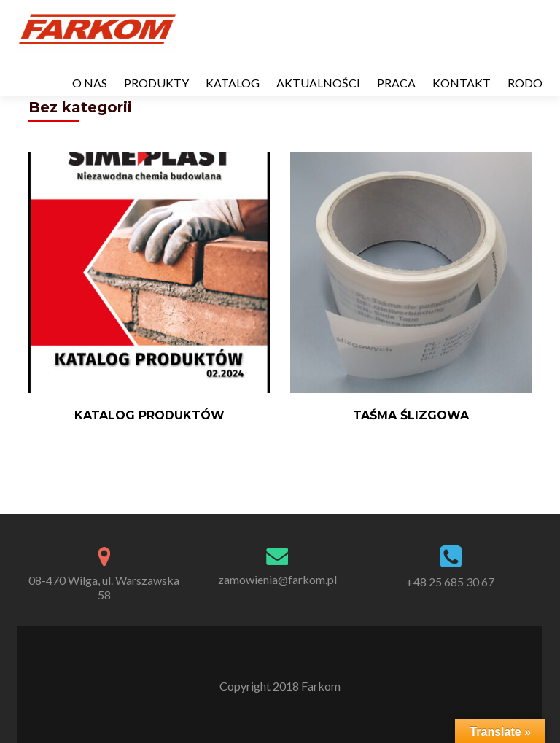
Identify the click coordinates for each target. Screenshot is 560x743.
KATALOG (233, 83)
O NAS (90, 83)
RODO (525, 83)
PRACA (396, 83)
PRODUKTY (156, 83)
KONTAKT (462, 83)
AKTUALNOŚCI (318, 83)
